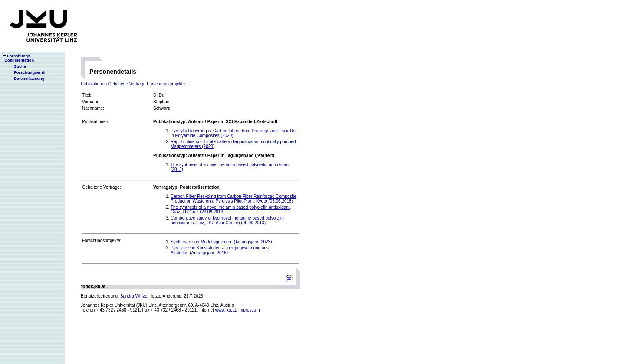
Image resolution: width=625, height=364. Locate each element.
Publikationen (94, 84)
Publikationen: (96, 122)
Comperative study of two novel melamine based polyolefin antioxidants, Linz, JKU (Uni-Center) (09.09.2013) (227, 220)
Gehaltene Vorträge (127, 84)
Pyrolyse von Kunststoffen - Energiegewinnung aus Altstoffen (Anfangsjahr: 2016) (220, 250)
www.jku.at (226, 310)
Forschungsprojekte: (102, 241)
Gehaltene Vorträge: (102, 187)
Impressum (249, 310)
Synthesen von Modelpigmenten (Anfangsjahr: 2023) (221, 242)
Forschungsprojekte (166, 84)
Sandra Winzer (135, 296)
